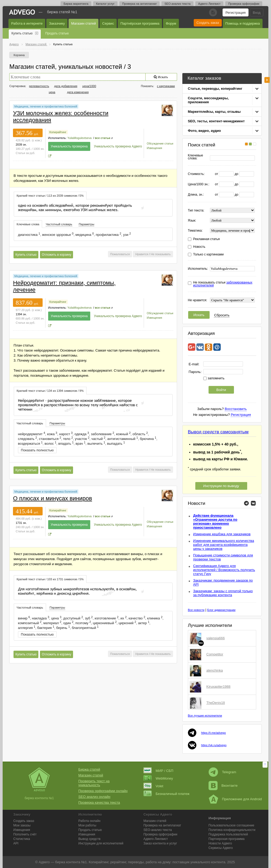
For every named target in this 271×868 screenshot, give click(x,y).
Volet (153, 786)
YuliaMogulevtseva (79, 138)
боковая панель (267, 80)
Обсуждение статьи (160, 143)
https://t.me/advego (214, 733)
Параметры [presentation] (86, 224)
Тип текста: (196, 211)
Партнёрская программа (140, 23)
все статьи (102, 138)
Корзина (19, 55)
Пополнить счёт (25, 834)
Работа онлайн (89, 821)
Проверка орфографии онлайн (103, 791)
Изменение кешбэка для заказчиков (222, 534)
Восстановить (236, 409)
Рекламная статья (207, 239)
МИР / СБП (158, 771)
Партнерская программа (227, 839)
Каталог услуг (105, 4)
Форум (171, 23)
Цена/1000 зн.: (199, 184)
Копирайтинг (58, 132)
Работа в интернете (27, 23)
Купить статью (22, 33)
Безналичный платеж (166, 794)
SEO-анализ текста (177, 4)
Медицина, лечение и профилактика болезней (46, 106)
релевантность (39, 86)
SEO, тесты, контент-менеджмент (216, 121)
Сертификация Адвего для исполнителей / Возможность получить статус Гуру (224, 570)
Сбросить (222, 315)
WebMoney (158, 778)
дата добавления (66, 86)
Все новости (196, 610)
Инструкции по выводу (221, 486)
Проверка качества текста (99, 802)
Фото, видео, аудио (204, 131)
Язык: (192, 221)
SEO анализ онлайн (94, 797)
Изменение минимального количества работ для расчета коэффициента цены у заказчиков (224, 545)
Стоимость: (196, 174)
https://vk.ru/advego (214, 745)
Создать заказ (208, 23)
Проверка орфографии (244, 4)
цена (52, 92)
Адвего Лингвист (209, 4)
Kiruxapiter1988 (218, 687)
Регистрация (236, 13)
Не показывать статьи (223, 284)
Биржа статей (89, 769)
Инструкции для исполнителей (101, 843)
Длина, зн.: (196, 195)
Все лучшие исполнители (205, 716)
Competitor (215, 654)
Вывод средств (89, 839)
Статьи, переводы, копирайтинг (215, 89)
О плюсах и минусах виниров (52, 498)
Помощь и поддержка (243, 23)
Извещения (154, 148)
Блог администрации (221, 610)
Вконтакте (223, 786)
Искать (199, 315)
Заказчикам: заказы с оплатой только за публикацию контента (223, 593)
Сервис (108, 23)
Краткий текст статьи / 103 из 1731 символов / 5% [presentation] (50, 579)
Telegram (222, 772)
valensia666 (216, 638)
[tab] (50, 195)
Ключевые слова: (195, 157)
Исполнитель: (198, 269)
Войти (221, 390)
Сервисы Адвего (221, 848)
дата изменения (78, 92)
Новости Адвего (220, 843)
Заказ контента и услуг (160, 843)
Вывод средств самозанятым (218, 432)
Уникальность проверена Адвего (118, 146)
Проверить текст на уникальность (94, 783)
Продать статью (57, 33)
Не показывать (161, 254)
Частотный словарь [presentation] (59, 224)
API (16, 843)
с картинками (166, 86)
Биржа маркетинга (76, 4)
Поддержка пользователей (228, 834)
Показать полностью (37, 450)
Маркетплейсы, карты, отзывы (214, 112)
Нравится (142, 254)
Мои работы (87, 825)
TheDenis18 (216, 703)
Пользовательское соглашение (231, 825)
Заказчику (57, 23)
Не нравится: (198, 300)
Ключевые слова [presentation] (28, 224)
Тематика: (195, 231)
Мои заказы (22, 825)
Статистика (22, 839)
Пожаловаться (120, 254)
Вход (257, 13)
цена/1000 (89, 86)
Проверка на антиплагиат (140, 4)
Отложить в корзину (57, 255)
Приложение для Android (235, 799)
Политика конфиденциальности (232, 830)
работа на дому (158, 862)
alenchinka (215, 670)
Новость (199, 247)
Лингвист (156, 839)
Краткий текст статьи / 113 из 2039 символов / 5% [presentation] (50, 196)
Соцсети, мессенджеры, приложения (208, 100)
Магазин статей (83, 23)
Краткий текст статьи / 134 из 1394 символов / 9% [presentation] (50, 391)
